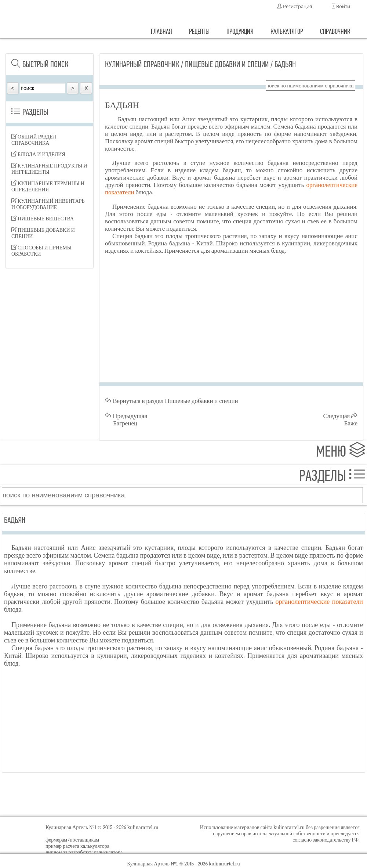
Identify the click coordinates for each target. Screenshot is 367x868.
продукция (240, 31)
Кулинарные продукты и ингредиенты (49, 169)
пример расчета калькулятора (77, 846)
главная (161, 31)
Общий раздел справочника (34, 140)
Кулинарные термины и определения (48, 187)
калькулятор (287, 31)
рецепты (199, 31)
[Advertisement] (50, 316)
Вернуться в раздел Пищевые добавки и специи (172, 401)
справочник (335, 31)
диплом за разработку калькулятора (84, 852)
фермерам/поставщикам (72, 840)
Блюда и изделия (38, 154)
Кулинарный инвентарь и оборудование (48, 204)
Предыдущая (126, 420)
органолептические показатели (319, 602)
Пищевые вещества (43, 219)
